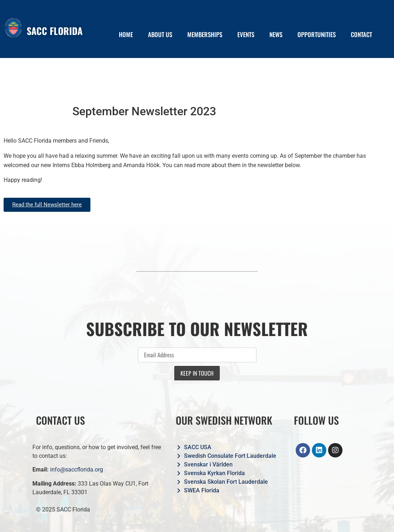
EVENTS (246, 34)
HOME (126, 34)
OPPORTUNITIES (317, 34)
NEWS (276, 34)
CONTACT (361, 34)
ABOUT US (160, 34)
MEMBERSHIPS (205, 34)
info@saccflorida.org (77, 470)
